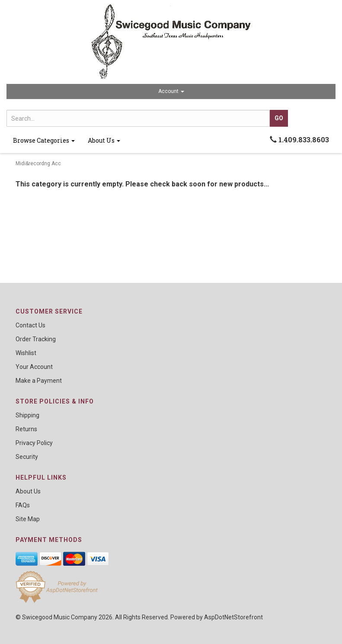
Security (27, 457)
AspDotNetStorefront (233, 617)
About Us (104, 140)
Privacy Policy (34, 443)
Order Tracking (36, 339)
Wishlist (26, 353)
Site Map (28, 519)
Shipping (27, 415)
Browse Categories (44, 140)
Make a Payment (39, 381)
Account (171, 91)
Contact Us (30, 325)
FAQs (23, 505)
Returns (26, 429)
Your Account (34, 367)
